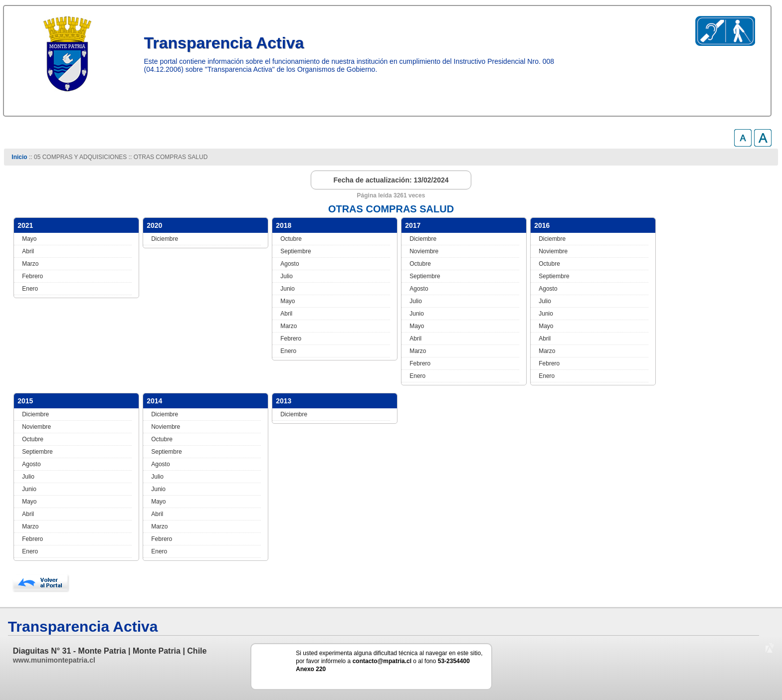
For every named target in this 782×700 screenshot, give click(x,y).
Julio (287, 276)
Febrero (32, 276)
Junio (288, 289)
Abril (28, 251)
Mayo (29, 239)
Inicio (19, 157)
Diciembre (165, 239)
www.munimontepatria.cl (54, 660)
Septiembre (295, 251)
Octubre (291, 239)
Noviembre (424, 251)
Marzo (30, 264)
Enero (30, 289)
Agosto (290, 264)
